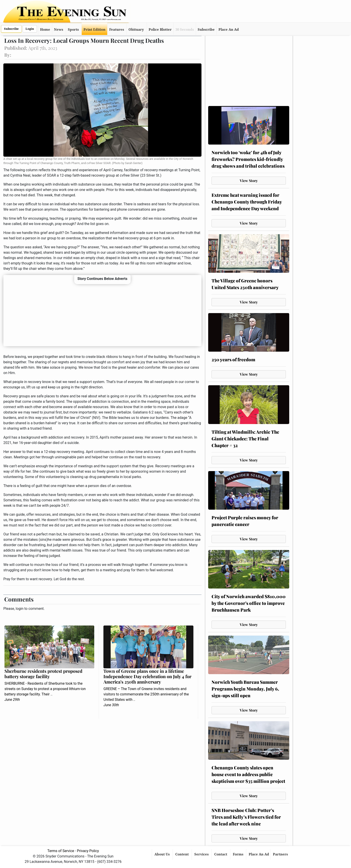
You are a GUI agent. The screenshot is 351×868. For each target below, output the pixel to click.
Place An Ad (229, 30)
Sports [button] (73, 30)
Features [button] (117, 30)
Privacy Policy (88, 851)
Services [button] (202, 854)
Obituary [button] (136, 30)
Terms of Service (61, 851)
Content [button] (182, 854)
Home (45, 30)
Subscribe (11, 29)
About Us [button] (163, 854)
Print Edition (94, 30)
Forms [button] (239, 854)
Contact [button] (221, 854)
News (59, 30)
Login (30, 29)
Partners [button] (281, 854)
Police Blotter (160, 30)
